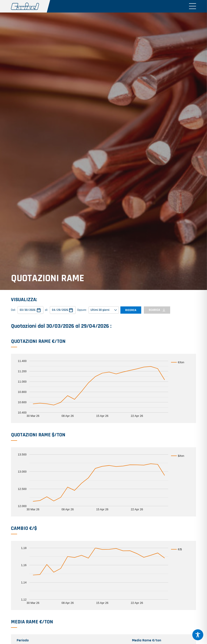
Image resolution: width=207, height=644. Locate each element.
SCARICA (157, 310)
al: (46, 310)
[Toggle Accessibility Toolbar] (198, 635)
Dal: (13, 310)
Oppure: (82, 310)
